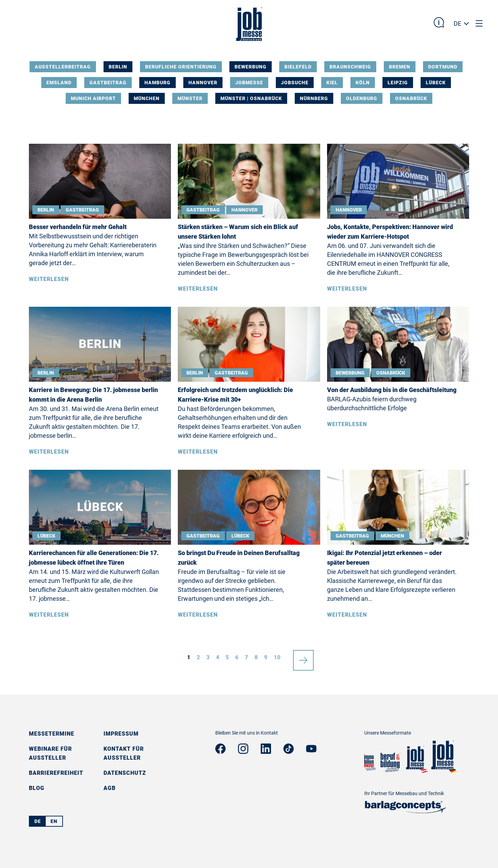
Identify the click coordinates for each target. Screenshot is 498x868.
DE (457, 24)
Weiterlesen (49, 279)
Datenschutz (125, 773)
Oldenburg (362, 98)
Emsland (59, 83)
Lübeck (436, 83)
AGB (110, 788)
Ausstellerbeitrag (63, 67)
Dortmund (443, 67)
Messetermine (52, 734)
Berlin (118, 67)
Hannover (203, 83)
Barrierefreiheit (56, 773)
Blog (37, 788)
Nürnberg (314, 98)
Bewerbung (251, 67)
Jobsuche (295, 83)
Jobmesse (249, 83)
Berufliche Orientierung (181, 67)
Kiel (332, 83)
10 (277, 657)
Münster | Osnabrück (251, 98)
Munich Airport (93, 98)
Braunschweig (350, 67)
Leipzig (398, 83)
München (147, 98)
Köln (363, 83)
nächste (303, 658)
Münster (190, 98)
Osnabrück (411, 98)
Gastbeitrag (108, 83)
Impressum (121, 734)
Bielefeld (298, 67)
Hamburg (158, 83)
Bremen (400, 67)
